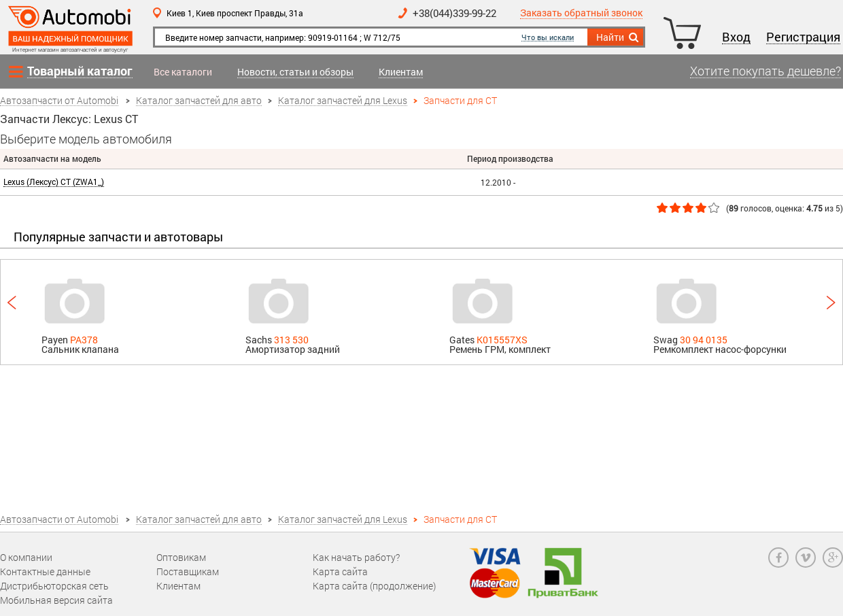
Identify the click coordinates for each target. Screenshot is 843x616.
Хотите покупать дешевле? (765, 71)
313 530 (291, 340)
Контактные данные (45, 571)
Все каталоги (183, 72)
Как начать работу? (356, 557)
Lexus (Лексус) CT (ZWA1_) (54, 182)
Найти (618, 37)
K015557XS (502, 340)
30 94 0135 (704, 340)
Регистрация (803, 37)
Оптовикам (181, 557)
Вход (736, 37)
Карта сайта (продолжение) (374, 586)
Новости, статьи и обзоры (295, 72)
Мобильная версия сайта (56, 600)
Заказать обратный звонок (581, 13)
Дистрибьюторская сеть (54, 586)
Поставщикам (188, 571)
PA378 (84, 340)
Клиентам (401, 72)
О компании (26, 557)
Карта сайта (340, 571)
